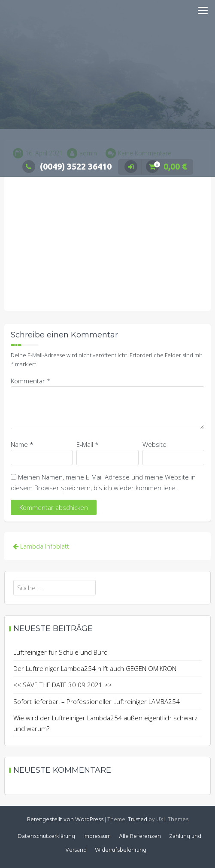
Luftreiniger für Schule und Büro (61, 652)
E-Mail (88, 444)
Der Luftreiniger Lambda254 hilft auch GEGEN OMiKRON (95, 668)
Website (154, 444)
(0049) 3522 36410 (67, 166)
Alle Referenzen (140, 836)
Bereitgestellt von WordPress (65, 820)
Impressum (97, 836)
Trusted (138, 820)
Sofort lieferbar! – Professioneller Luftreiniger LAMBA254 (97, 701)
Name (22, 444)
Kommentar (31, 381)
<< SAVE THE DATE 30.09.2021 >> (63, 685)
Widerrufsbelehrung (121, 850)
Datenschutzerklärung (46, 836)
